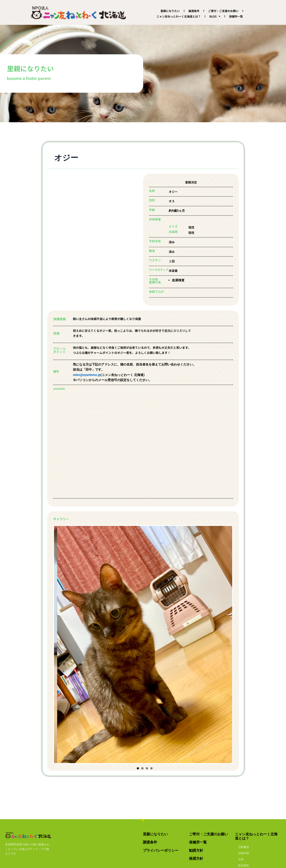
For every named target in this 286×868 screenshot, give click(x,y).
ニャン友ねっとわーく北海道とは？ (179, 16)
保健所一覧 (236, 16)
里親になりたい (170, 11)
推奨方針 (196, 858)
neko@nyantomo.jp (87, 375)
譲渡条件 (194, 11)
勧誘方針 (196, 850)
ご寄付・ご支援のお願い (223, 11)
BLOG (215, 16)
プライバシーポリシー (161, 850)
